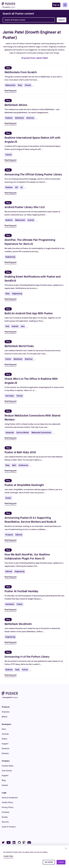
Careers (5, 785)
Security (5, 822)
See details (49, 862)
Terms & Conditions (10, 798)
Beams (5, 717)
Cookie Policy (7, 802)
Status (5, 739)
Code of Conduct (9, 827)
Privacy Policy (8, 807)
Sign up (56, 5)
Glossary (5, 753)
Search (62, 20)
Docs (4, 729)
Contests (6, 812)
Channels (6, 712)
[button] (65, 5)
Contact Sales (8, 766)
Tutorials (5, 734)
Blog (4, 780)
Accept (61, 862)
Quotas (5, 817)
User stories (7, 771)
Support (5, 744)
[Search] (18, 14)
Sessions (6, 748)
